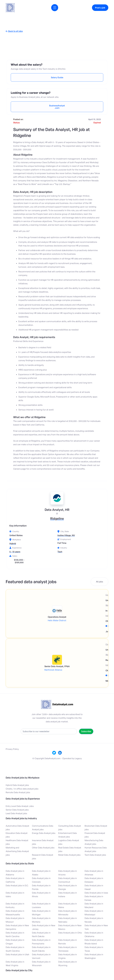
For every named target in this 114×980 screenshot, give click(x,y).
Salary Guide (57, 77)
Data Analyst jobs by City (19, 970)
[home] (10, 8)
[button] (55, 8)
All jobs (99, 582)
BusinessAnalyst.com (57, 107)
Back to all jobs (14, 31)
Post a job (100, 8)
